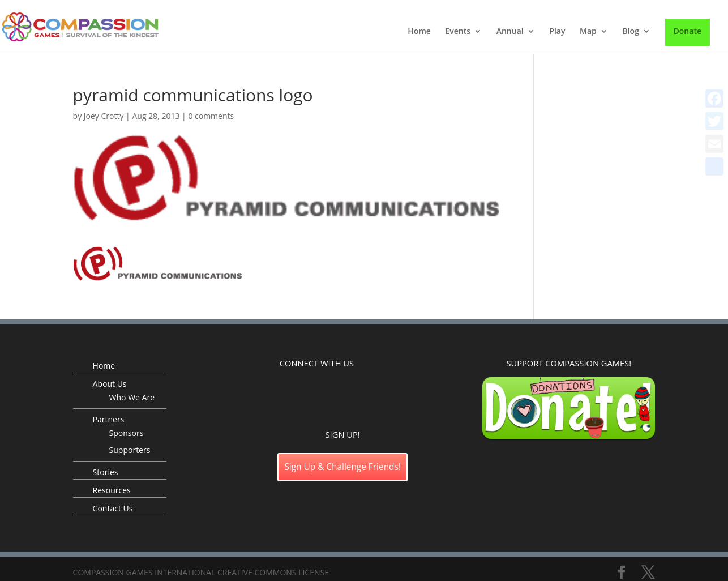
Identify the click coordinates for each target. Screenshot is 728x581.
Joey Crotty (104, 116)
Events (458, 32)
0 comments (211, 116)
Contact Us (113, 508)
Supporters (130, 450)
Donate (688, 31)
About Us (110, 384)
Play (557, 32)
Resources (112, 490)
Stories (106, 472)
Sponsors (127, 433)
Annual (510, 32)
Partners (109, 419)
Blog (630, 32)
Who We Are (132, 397)
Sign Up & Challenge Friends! (342, 467)
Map (588, 32)
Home (419, 32)
